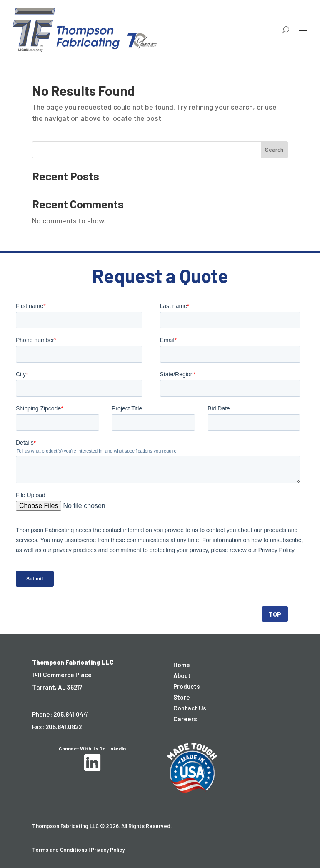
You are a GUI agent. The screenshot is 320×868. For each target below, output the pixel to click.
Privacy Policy (108, 850)
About (182, 675)
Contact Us (190, 708)
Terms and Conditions (60, 850)
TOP (275, 614)
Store (182, 697)
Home (182, 665)
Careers (185, 719)
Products (187, 686)
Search (274, 149)
